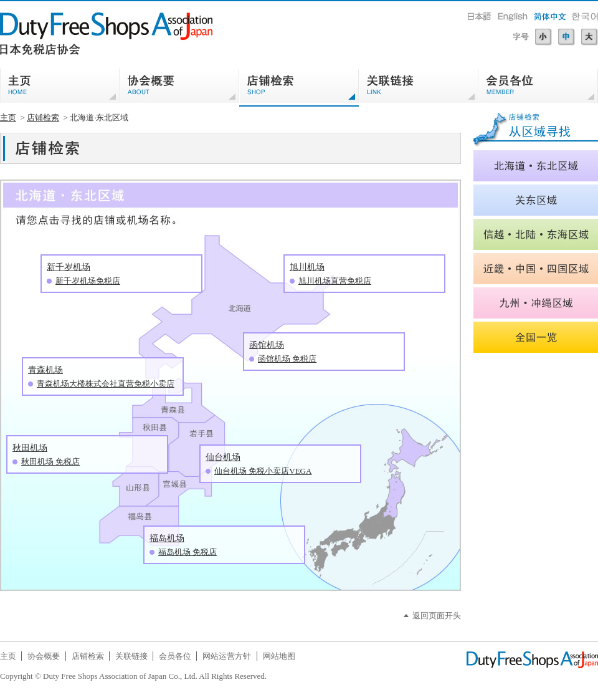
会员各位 (175, 656)
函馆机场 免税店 (287, 359)
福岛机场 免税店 (187, 552)
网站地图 (279, 656)
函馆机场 (267, 345)
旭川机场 (307, 267)
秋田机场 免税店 (50, 462)
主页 (8, 117)
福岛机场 (167, 538)
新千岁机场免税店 (88, 281)
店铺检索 (43, 117)
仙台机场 (223, 457)
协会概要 (44, 656)
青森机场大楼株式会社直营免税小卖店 (106, 384)
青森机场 (45, 370)
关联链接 (131, 656)
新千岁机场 (69, 267)
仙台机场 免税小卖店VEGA (263, 471)
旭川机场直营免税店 (335, 281)
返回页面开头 (437, 616)
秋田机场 (30, 448)
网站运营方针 (227, 656)
